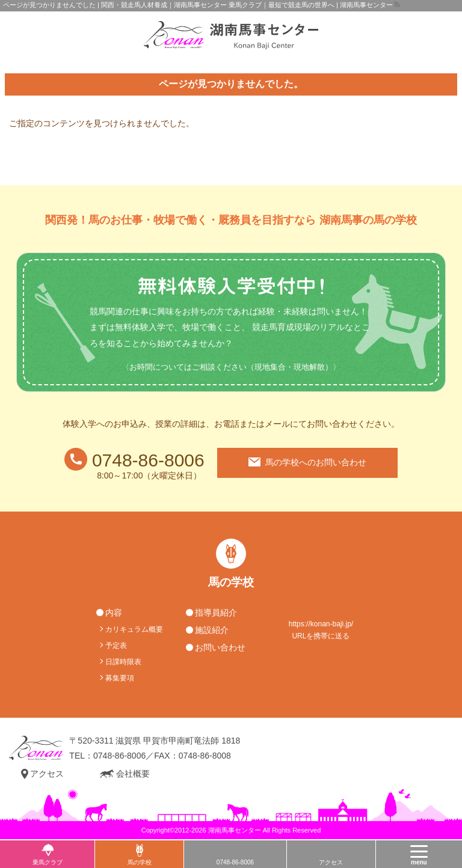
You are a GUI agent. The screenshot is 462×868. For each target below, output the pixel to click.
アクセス (42, 774)
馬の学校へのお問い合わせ (307, 462)
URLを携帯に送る (321, 636)
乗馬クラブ (48, 862)
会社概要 (125, 774)
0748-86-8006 (134, 460)
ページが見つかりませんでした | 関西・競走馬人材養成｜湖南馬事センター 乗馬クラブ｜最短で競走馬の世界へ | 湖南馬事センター (198, 5)
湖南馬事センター (235, 830)
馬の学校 (140, 862)
